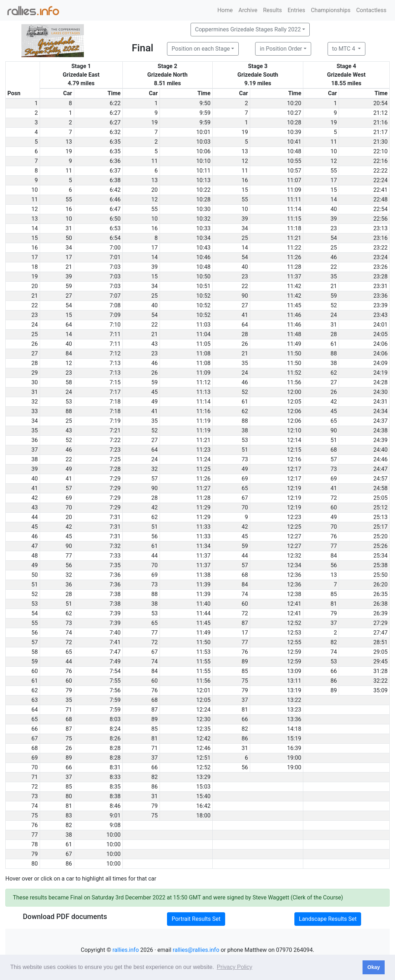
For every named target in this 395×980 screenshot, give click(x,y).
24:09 (380, 363)
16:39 (294, 748)
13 (69, 142)
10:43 (203, 248)
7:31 (115, 517)
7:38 (115, 594)
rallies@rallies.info (196, 950)
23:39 (380, 305)
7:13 (115, 363)
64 (69, 325)
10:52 (203, 296)
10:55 (294, 161)
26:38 (380, 604)
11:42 (294, 286)
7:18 (115, 402)
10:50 (203, 276)
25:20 (380, 536)
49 (155, 402)
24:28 (380, 382)
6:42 (115, 190)
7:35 (115, 565)
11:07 (294, 180)
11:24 (203, 459)
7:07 (115, 296)
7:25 (115, 459)
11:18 (294, 228)
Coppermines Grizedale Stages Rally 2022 (248, 29)
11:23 (203, 450)
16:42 (203, 806)
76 (334, 536)
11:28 (294, 267)
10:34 (203, 238)
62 (334, 373)
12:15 (294, 450)
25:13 (380, 517)
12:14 (294, 440)
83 (69, 815)
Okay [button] (373, 967)
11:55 (203, 661)
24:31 (380, 402)
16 (245, 180)
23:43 (380, 315)
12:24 (203, 710)
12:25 (294, 527)
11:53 (203, 652)
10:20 (294, 103)
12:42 (203, 738)
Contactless (371, 10)
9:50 (205, 103)
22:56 (380, 219)
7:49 (115, 661)
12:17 (294, 469)
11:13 (203, 392)
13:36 (294, 719)
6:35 (115, 142)
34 (245, 228)
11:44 (203, 613)
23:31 (380, 286)
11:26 (294, 257)
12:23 (294, 517)
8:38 (115, 796)
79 (334, 613)
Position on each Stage (201, 49)
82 (334, 642)
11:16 (203, 411)
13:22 (294, 700)
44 (155, 556)
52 (334, 305)
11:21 (294, 238)
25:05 (380, 498)
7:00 (115, 248)
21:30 (380, 142)
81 (334, 604)
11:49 (294, 344)
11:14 (294, 209)
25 (245, 238)
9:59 (205, 113)
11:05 (203, 344)
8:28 (115, 748)
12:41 (294, 604)
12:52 (294, 623)
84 (69, 353)
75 (245, 681)
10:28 (294, 122)
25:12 (380, 507)
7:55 (115, 681)
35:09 (380, 690)
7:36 (115, 575)
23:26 (380, 267)
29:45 (380, 661)
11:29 (203, 507)
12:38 (294, 594)
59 (69, 286)
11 (334, 142)
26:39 (380, 613)
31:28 (380, 671)
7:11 (115, 334)
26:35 (380, 594)
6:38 (115, 180)
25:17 (380, 527)
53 (69, 402)
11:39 (203, 584)
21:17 (380, 132)
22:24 (380, 180)
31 (69, 228)
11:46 (294, 315)
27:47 (380, 633)
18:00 (203, 815)
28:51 (380, 642)
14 (334, 199)
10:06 (203, 151)
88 (334, 353)
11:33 (203, 527)
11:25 (203, 469)
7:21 (115, 430)
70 (69, 507)
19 (155, 122)
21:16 (380, 122)
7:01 (115, 257)
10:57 (294, 171)
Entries (296, 10)
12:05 (294, 402)
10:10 (203, 161)
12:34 (294, 565)
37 (334, 623)
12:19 (294, 488)
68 (334, 450)
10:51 (203, 286)
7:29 (115, 479)
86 (334, 681)
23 (334, 228)
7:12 (115, 353)
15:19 (294, 738)
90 (245, 296)
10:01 (203, 132)
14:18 (294, 729)
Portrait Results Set (196, 919)
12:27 (294, 536)
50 (69, 238)
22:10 (380, 151)
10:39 (294, 132)
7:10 (115, 325)
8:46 (115, 806)
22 (334, 267)
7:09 (115, 315)
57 (334, 459)
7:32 (115, 546)
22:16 (380, 161)
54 (334, 238)
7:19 (115, 421)
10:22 (203, 190)
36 (69, 584)
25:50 (380, 575)
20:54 (380, 103)
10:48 (294, 151)
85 (334, 594)
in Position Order (281, 49)
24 (334, 315)
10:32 (203, 219)
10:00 (113, 835)
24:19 (380, 373)
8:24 (115, 729)
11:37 (294, 276)
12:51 (203, 758)
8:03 (115, 719)
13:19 (294, 690)
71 (69, 710)
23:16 (380, 238)
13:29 (203, 777)
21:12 (380, 113)
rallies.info (126, 950)
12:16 (294, 459)
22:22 (380, 171)
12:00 (294, 392)
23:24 (380, 257)
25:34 (380, 556)
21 (69, 267)
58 (69, 382)
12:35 (203, 729)
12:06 (294, 411)
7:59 (115, 700)
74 (245, 594)
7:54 (115, 671)
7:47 (115, 652)
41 (245, 315)
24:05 (380, 334)
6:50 (115, 219)
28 (245, 334)
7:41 (115, 642)
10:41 (294, 142)
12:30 (203, 719)
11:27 (203, 488)
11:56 (294, 382)
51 (334, 440)
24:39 (380, 440)
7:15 (115, 382)
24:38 (380, 430)
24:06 (380, 344)
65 (334, 421)
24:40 (380, 450)
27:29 (380, 623)
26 (245, 344)
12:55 (294, 642)
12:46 (203, 748)
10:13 (203, 180)
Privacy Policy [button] (234, 967)
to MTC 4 (345, 49)
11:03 (203, 325)
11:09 (294, 190)
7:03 (115, 267)
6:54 (115, 238)
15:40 (203, 796)
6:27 (115, 113)
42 (334, 402)
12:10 (294, 430)
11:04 (203, 334)
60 (334, 507)
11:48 (294, 334)
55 (334, 171)
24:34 (380, 411)
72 (334, 498)
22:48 (380, 199)
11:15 (294, 219)
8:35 (115, 787)
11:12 (203, 382)
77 (334, 546)
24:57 (380, 479)
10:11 (203, 171)
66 (334, 671)
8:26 (115, 738)
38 (334, 363)
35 (334, 276)
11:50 (294, 353)
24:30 (380, 392)
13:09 (294, 671)
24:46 (380, 459)
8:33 (115, 777)
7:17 (115, 392)
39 (245, 219)
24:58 (380, 488)
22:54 (380, 209)
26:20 (380, 584)
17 (334, 180)
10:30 (203, 209)
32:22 (380, 681)
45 (155, 392)
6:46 (115, 199)
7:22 (115, 440)
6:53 (115, 228)
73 (245, 459)
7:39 (115, 613)
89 (245, 661)
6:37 (115, 171)
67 (245, 498)
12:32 (294, 556)
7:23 (115, 450)
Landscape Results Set (328, 919)
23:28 (380, 276)
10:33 (203, 228)
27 (69, 296)
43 (155, 344)
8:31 (115, 767)
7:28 (115, 469)
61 (334, 344)
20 (155, 190)
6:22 (115, 103)
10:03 (203, 142)
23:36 (380, 296)
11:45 (294, 305)
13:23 (294, 710)
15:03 (203, 787)
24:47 (380, 469)
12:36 (294, 575)
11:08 (203, 353)
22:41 (380, 190)
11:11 (294, 199)
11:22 (294, 248)
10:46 (203, 257)
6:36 (115, 161)
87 (245, 623)
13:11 (294, 681)
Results (272, 10)
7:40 (115, 633)
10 (334, 151)
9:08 (115, 825)
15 (245, 190)
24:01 (380, 325)
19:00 (294, 758)
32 (155, 469)
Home (225, 10)
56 (155, 536)
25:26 (380, 546)
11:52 (294, 373)
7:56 (115, 690)
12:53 (294, 633)
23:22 (380, 248)
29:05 (380, 652)
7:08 (115, 305)
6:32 (115, 132)
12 (245, 161)
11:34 (203, 546)
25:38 (380, 565)
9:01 (115, 815)
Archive (248, 10)
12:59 (294, 652)
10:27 (294, 113)
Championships (331, 10)
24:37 (380, 421)
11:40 (203, 604)
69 (245, 479)
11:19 (203, 421)
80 (69, 796)
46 (334, 257)
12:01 (203, 690)
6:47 (115, 209)
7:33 (115, 556)
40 (334, 209)
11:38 (203, 575)
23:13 (380, 228)
